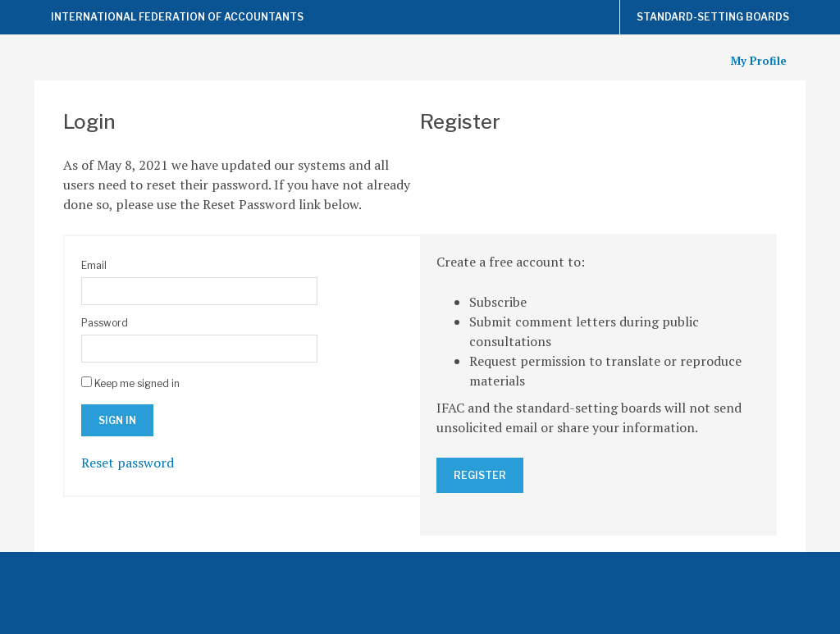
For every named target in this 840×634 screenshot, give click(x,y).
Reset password (128, 463)
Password (105, 323)
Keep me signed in (137, 383)
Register (480, 475)
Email (94, 265)
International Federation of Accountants (177, 17)
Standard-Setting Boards (713, 17)
